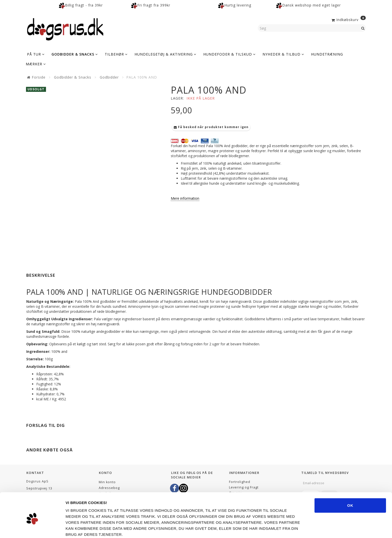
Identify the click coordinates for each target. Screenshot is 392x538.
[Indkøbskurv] (348, 19)
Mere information (185, 198)
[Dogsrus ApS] (65, 29)
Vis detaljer (280, 528)
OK (350, 483)
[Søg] (363, 28)
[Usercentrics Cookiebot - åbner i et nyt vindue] (32, 528)
